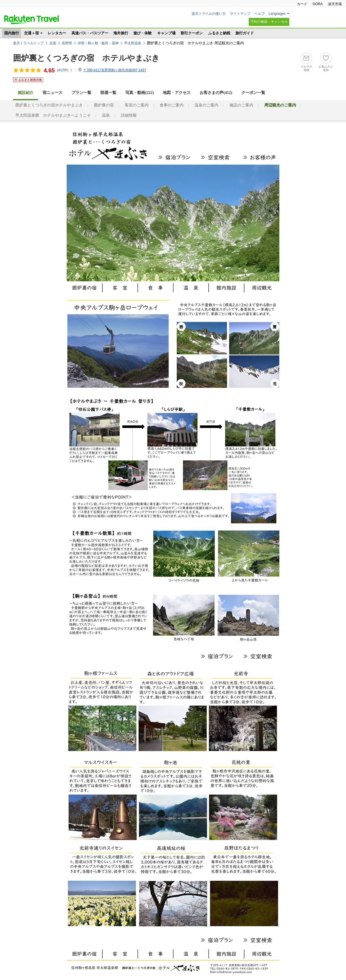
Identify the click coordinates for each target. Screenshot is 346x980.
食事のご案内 (172, 105)
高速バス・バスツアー (90, 33)
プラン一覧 (81, 93)
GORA (317, 4)
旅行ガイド (245, 33)
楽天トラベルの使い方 (209, 14)
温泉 (106, 115)
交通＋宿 (31, 33)
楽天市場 (335, 4)
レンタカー (57, 33)
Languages (277, 14)
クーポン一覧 (253, 93)
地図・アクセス (177, 93)
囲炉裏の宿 (104, 105)
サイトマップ (240, 14)
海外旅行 (121, 33)
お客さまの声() (216, 93)
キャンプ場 (166, 33)
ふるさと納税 (219, 33)
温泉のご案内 (206, 105)
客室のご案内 (137, 105)
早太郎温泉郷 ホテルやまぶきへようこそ (53, 115)
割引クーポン (192, 33)
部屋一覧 (108, 93)
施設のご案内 (241, 105)
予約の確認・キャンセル (269, 22)
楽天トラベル (31, 20)
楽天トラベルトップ (28, 43)
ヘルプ (259, 14)
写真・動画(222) (140, 93)
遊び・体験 (143, 33)
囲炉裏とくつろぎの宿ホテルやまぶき (49, 105)
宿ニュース (52, 93)
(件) (65, 70)
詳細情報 (129, 115)
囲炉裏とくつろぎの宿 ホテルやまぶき (86, 58)
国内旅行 (12, 33)
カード (302, 4)
